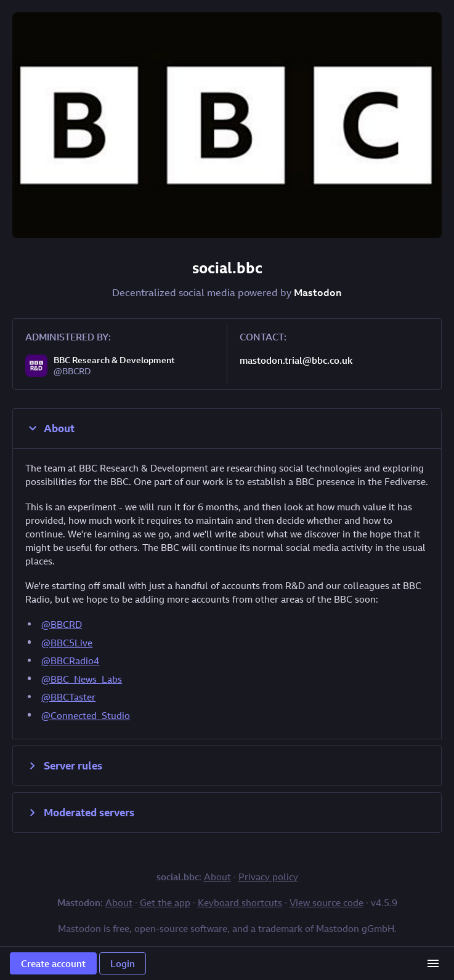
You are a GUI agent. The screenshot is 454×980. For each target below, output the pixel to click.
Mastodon (318, 292)
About (50, 428)
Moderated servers (80, 813)
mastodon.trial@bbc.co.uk (296, 360)
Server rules (64, 766)
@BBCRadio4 (70, 661)
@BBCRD (62, 624)
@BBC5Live (67, 643)
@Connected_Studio (86, 715)
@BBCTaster (68, 697)
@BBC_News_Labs (82, 679)
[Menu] (433, 963)
